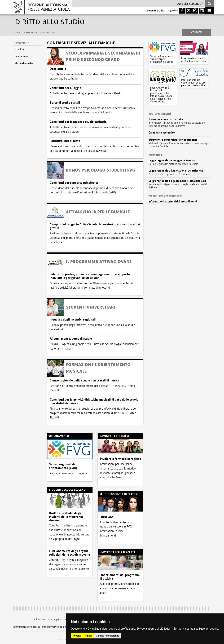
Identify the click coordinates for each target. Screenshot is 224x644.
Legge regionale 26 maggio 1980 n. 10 (172, 160)
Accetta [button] (77, 636)
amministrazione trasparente (30, 627)
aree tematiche (30, 32)
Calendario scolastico (162, 133)
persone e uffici (156, 11)
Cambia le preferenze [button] (108, 636)
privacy (52, 627)
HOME (18, 32)
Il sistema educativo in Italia (166, 119)
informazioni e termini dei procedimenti (173, 202)
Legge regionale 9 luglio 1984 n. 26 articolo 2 (176, 171)
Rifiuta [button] (88, 636)
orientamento (22, 56)
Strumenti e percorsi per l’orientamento (173, 140)
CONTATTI (196, 32)
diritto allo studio (24, 63)
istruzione (20, 49)
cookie (62, 627)
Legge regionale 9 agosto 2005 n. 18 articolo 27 (177, 181)
